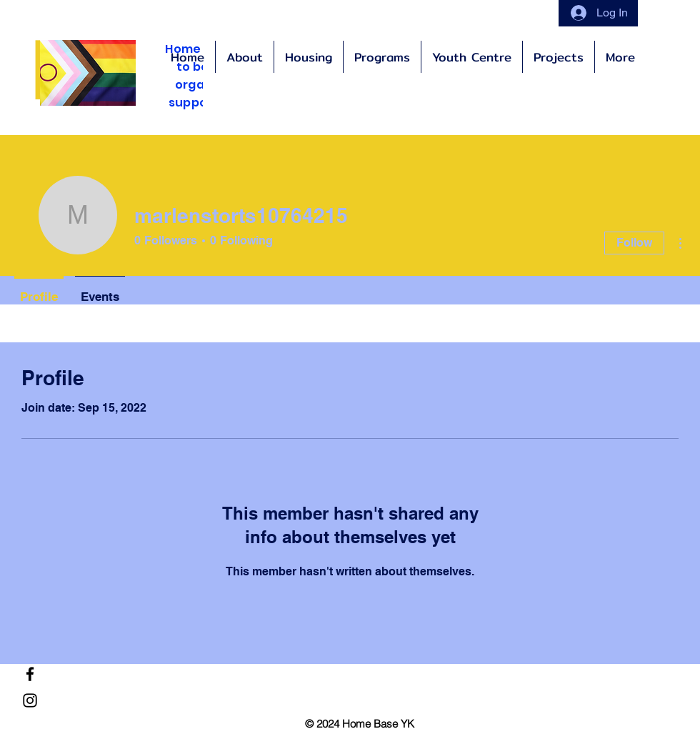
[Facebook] (30, 674)
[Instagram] (30, 700)
